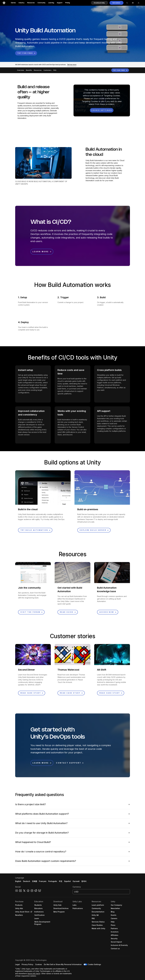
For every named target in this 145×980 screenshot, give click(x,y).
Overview (21, 70)
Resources (31, 3)
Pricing (68, 3)
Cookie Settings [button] (94, 964)
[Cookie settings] (102, 110)
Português (53, 881)
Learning (51, 3)
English (18, 881)
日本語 (35, 881)
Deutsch (27, 881)
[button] (100, 3)
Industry (22, 3)
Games (13, 3)
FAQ (55, 70)
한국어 (84, 881)
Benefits (29, 70)
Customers (47, 70)
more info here (34, 973)
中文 (61, 881)
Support (60, 3)
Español (68, 881)
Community (41, 3)
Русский (76, 881)
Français (43, 881)
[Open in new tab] (31, 912)
